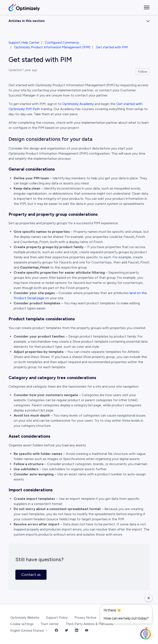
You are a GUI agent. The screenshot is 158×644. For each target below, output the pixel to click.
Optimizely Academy (78, 104)
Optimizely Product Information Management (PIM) (52, 47)
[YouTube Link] (87, 631)
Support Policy (57, 618)
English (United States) (29, 631)
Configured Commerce (62, 43)
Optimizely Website (25, 618)
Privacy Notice (85, 618)
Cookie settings (22, 624)
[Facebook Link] (56, 631)
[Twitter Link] (67, 631)
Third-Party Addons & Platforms (89, 624)
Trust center (50, 624)
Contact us (31, 575)
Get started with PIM (112, 47)
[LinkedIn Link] (77, 631)
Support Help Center (24, 43)
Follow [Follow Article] (143, 72)
